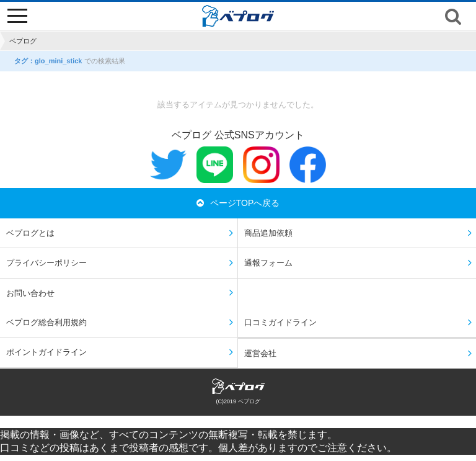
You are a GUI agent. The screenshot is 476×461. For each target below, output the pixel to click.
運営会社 (260, 353)
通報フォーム (268, 263)
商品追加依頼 (268, 233)
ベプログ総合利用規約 (46, 322)
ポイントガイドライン (46, 352)
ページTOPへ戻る (238, 203)
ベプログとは (30, 233)
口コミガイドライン (280, 322)
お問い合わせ (30, 293)
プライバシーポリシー (46, 263)
